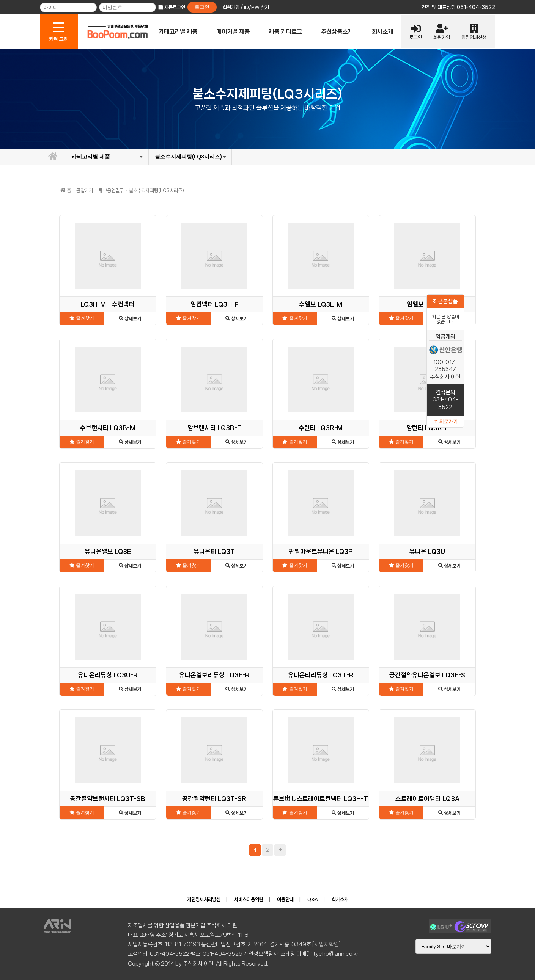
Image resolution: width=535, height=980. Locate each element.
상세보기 (130, 319)
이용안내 (285, 899)
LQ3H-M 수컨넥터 (108, 304)
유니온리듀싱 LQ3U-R (108, 675)
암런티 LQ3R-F (427, 428)
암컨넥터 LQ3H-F (214, 304)
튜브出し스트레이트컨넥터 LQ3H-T (321, 799)
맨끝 (280, 850)
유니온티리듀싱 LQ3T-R (321, 675)
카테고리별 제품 (178, 32)
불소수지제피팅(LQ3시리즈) (188, 157)
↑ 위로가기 (445, 422)
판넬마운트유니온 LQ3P (321, 551)
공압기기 (85, 191)
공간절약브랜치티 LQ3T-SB (108, 799)
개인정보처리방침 (204, 899)
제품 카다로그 (285, 32)
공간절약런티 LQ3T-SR (214, 799)
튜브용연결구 (111, 191)
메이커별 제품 (233, 32)
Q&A (313, 899)
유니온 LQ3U (427, 551)
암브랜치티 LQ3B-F (214, 428)
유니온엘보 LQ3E (108, 551)
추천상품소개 (337, 32)
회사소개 (382, 32)
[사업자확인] (327, 944)
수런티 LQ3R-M (321, 428)
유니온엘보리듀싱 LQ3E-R (214, 675)
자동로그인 (175, 7)
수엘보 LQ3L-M (321, 304)
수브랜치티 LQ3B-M (108, 428)
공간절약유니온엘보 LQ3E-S (427, 675)
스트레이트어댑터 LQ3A (427, 799)
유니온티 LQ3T (214, 551)
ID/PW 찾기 (256, 7)
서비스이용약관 (249, 899)
